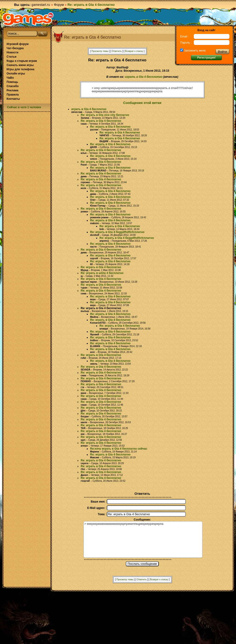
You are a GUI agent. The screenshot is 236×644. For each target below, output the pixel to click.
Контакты (13, 99)
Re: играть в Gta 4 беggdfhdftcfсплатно (117, 232)
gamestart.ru (41, 5)
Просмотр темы (100, 51)
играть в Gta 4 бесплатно (144, 77)
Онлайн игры (16, 74)
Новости (12, 52)
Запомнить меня (194, 51)
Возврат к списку (134, 51)
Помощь (12, 82)
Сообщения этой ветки (142, 103)
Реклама (12, 90)
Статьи (11, 57)
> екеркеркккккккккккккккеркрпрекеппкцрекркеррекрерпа (143, 540)
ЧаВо (10, 78)
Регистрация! (206, 58)
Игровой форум (18, 44)
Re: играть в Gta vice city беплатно (105, 115)
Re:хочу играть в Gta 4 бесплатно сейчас (119, 449)
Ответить (117, 51)
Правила (13, 95)
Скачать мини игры (20, 65)
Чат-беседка (15, 48)
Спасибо (13, 86)
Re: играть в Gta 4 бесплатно (101, 121)
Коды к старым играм (22, 61)
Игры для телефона (20, 69)
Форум (59, 5)
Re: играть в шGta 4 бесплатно (102, 273)
